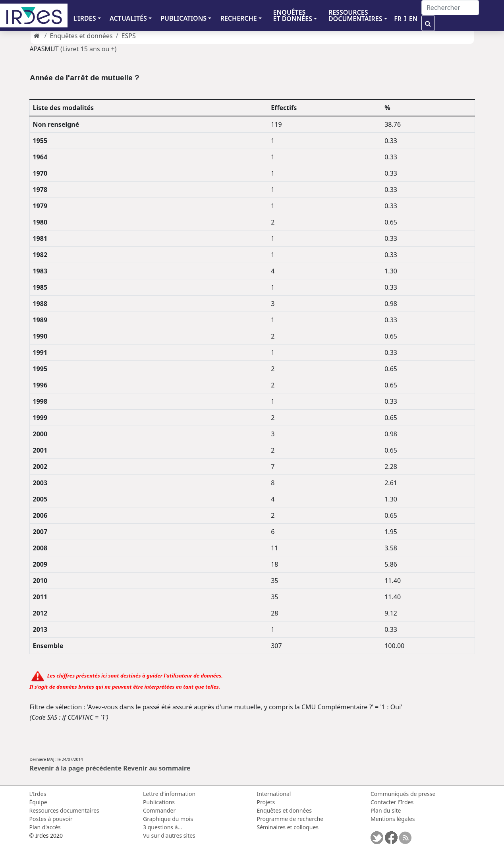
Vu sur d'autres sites (169, 835)
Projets (266, 802)
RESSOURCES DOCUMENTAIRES (355, 15)
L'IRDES (84, 18)
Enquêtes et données (81, 36)
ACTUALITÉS (128, 18)
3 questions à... (163, 827)
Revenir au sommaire (157, 768)
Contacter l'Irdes (392, 802)
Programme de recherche (290, 819)
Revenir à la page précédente (76, 768)
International (274, 794)
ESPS (129, 36)
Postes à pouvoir (51, 819)
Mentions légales (393, 819)
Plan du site (386, 810)
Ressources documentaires (64, 810)
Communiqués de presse (403, 794)
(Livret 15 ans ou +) (89, 49)
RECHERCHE (239, 18)
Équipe (38, 802)
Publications (159, 802)
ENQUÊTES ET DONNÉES (293, 15)
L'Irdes (38, 794)
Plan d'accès (45, 827)
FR (398, 19)
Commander (159, 810)
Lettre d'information (169, 794)
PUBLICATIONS (183, 18)
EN (413, 19)
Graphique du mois (168, 819)
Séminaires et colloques (288, 827)
